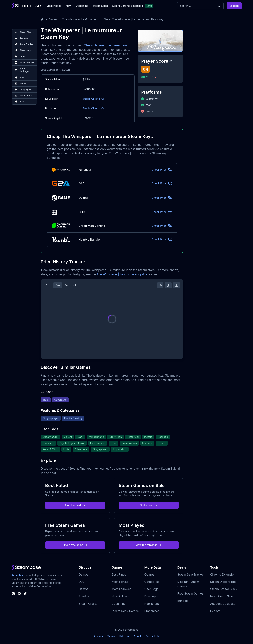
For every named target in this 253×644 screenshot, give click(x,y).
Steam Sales (100, 6)
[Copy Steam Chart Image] (168, 285)
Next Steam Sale (222, 596)
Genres (149, 574)
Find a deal (149, 505)
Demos (84, 589)
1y (66, 285)
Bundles (84, 596)
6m (58, 285)
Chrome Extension (223, 574)
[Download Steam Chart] (176, 285)
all (74, 285)
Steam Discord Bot (223, 582)
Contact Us (152, 636)
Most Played (54, 6)
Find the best (75, 505)
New (69, 6)
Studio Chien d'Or (94, 99)
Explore (234, 6)
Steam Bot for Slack (224, 589)
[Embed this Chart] (160, 285)
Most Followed (122, 589)
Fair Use (124, 636)
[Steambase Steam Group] (20, 593)
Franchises (152, 611)
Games (53, 19)
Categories (152, 582)
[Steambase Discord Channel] (13, 593)
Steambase (18, 575)
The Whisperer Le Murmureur (80, 19)
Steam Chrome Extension (128, 6)
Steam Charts (88, 604)
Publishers (152, 604)
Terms (111, 636)
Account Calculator (223, 604)
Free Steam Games (190, 593)
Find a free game (75, 545)
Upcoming (82, 6)
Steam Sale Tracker (191, 574)
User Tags (152, 589)
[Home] (42, 19)
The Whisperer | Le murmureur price (122, 274)
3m (48, 285)
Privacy (98, 636)
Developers (152, 596)
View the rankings (149, 545)
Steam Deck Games (125, 611)
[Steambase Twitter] (25, 593)
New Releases (121, 596)
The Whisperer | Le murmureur (106, 45)
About (137, 636)
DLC (82, 582)
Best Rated (119, 574)
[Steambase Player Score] (171, 61)
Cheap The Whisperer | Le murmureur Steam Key (133, 19)
